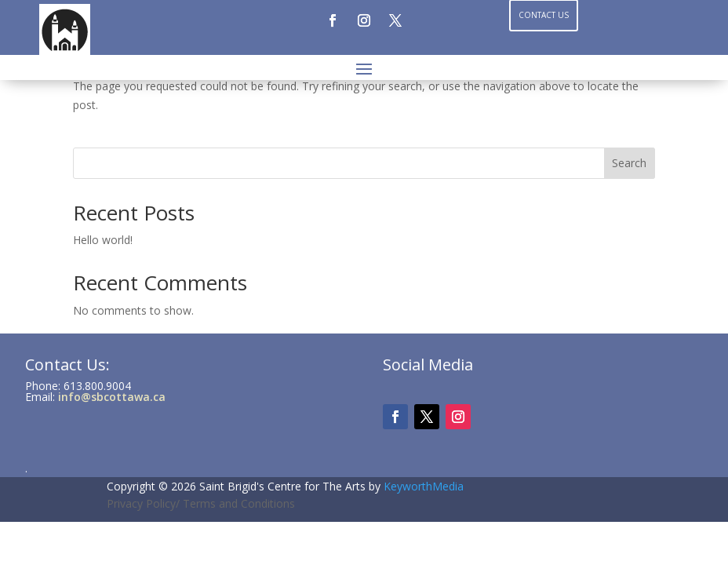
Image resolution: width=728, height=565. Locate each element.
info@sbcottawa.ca (112, 397)
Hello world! (103, 240)
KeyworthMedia (424, 486)
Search (629, 163)
